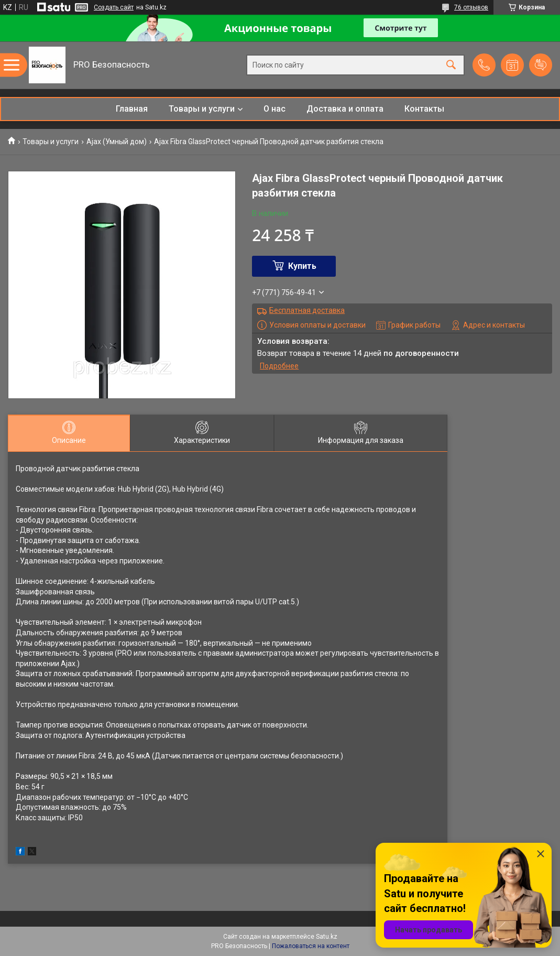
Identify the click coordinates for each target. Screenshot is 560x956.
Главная (132, 109)
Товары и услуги (202, 109)
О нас (274, 109)
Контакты (424, 109)
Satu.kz (327, 937)
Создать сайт (114, 7)
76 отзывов (471, 7)
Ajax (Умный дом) (117, 142)
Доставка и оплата (345, 109)
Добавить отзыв (541, 65)
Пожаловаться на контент (311, 946)
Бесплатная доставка (307, 310)
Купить (302, 266)
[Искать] (451, 65)
